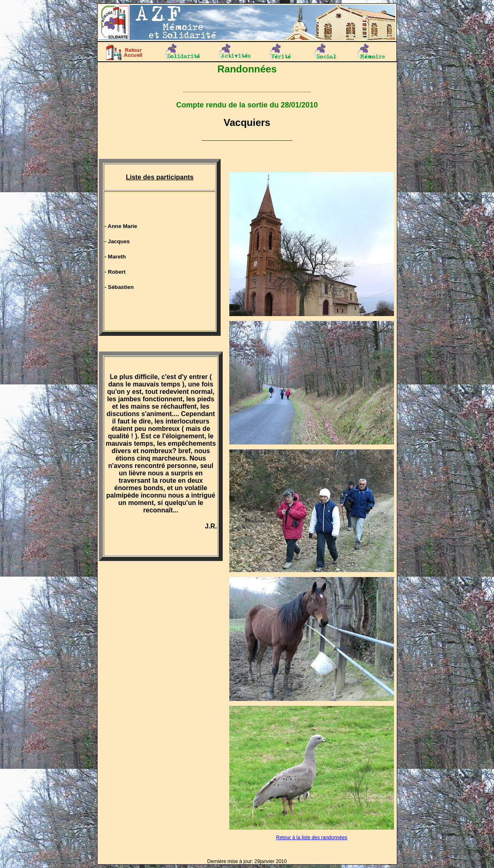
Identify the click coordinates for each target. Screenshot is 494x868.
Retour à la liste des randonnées (312, 838)
